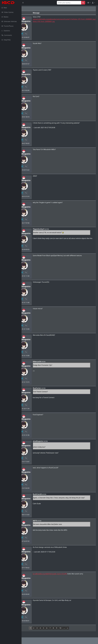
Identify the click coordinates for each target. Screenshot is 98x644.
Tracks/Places (8, 26)
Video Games (8, 12)
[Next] (78, 628)
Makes (5, 17)
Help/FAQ (6, 40)
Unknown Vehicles (9, 21)
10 (71, 628)
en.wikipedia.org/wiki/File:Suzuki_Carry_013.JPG (71, 574)
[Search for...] (69, 3)
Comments (7, 35)
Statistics (6, 31)
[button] (89, 3)
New (4, 8)
